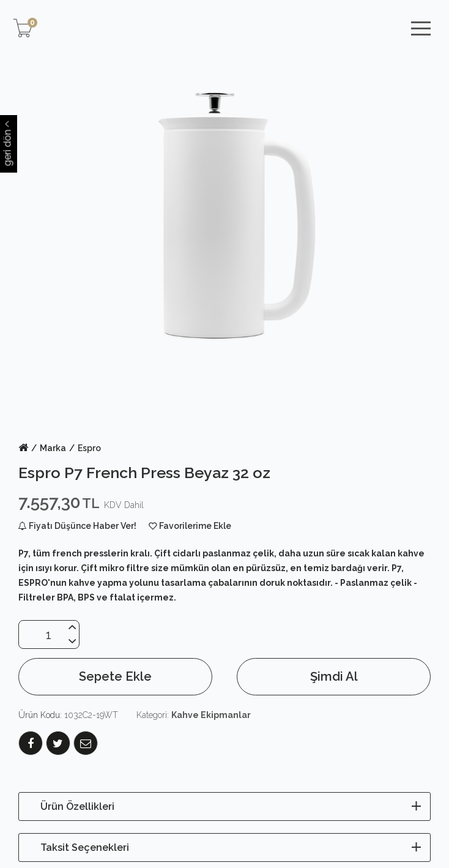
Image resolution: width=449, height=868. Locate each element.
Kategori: (194, 715)
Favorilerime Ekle (195, 526)
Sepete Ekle (115, 676)
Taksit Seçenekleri (85, 847)
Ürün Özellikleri (77, 806)
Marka (53, 448)
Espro (89, 448)
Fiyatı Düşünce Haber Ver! (77, 526)
